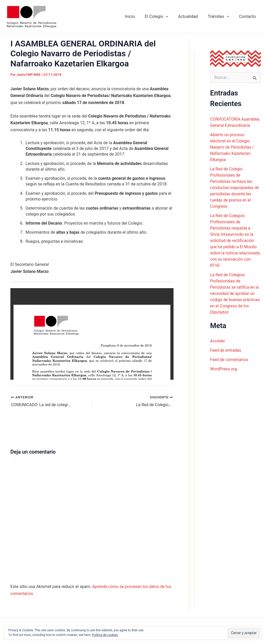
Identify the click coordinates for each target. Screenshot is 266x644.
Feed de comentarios (230, 360)
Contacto (248, 16)
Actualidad (192, 16)
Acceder (218, 341)
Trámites (221, 17)
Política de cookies (105, 635)
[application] (171, 17)
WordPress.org (224, 369)
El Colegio (162, 17)
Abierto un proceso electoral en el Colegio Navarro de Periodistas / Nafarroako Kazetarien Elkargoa (232, 147)
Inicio (137, 16)
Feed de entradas (226, 350)
